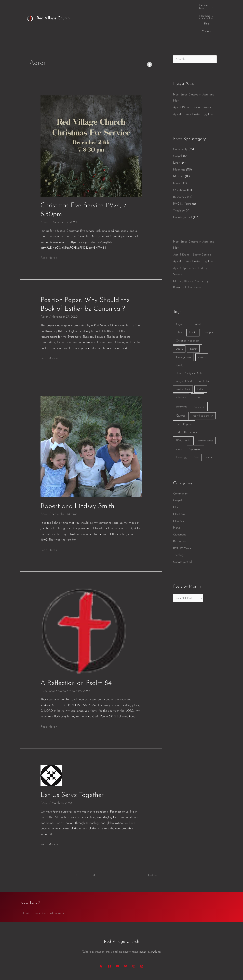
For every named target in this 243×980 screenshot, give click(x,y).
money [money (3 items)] (198, 371)
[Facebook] (109, 940)
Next (152, 850)
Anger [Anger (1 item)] (179, 299)
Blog (178, 6)
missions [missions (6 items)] (181, 371)
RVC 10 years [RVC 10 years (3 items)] (184, 398)
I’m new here (142, 6)
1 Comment (48, 665)
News (177, 157)
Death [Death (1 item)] (179, 323)
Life (176, 137)
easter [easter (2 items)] (193, 323)
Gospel (178, 130)
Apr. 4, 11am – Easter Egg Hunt (194, 88)
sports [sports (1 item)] (179, 423)
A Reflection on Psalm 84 (76, 657)
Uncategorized (182, 191)
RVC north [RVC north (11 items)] (183, 415)
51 (94, 850)
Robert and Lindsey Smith (77, 480)
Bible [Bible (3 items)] (179, 306)
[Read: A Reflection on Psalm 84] (84, 605)
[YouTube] (117, 940)
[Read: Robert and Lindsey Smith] (91, 421)
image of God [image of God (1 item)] (184, 355)
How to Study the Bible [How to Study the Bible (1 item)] (189, 348)
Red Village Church (53, 5)
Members (163, 6)
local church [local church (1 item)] (205, 355)
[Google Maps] (101, 940)
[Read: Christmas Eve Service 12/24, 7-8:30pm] (91, 120)
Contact (190, 6)
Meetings (179, 144)
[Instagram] (134, 940)
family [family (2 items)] (179, 340)
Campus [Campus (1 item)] (208, 306)
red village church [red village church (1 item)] (203, 390)
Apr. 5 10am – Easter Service (192, 82)
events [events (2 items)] (202, 331)
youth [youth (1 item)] (209, 432)
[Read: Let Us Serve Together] (51, 749)
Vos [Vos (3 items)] (197, 431)
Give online (206, 5)
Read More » (49, 231)
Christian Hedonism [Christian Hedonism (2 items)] (188, 315)
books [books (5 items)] (193, 306)
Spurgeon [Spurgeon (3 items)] (195, 423)
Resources (179, 171)
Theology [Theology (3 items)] (181, 431)
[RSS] (142, 940)
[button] (142, 6)
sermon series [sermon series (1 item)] (206, 415)
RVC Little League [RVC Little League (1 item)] (187, 406)
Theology (179, 185)
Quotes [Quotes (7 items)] (181, 390)
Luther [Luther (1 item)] (201, 363)
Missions (178, 151)
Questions (180, 164)
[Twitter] (126, 940)
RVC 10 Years (182, 178)
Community (180, 123)
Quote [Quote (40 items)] (199, 381)
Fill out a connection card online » (42, 887)
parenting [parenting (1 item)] (181, 381)
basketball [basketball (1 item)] (195, 299)
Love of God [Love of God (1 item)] (183, 363)
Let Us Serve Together (72, 769)
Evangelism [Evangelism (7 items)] (183, 331)
